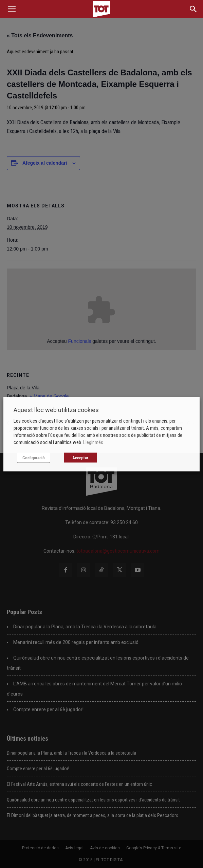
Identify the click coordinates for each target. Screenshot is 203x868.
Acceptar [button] (80, 457)
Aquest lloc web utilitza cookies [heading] (56, 410)
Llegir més (93, 442)
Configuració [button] (34, 457)
